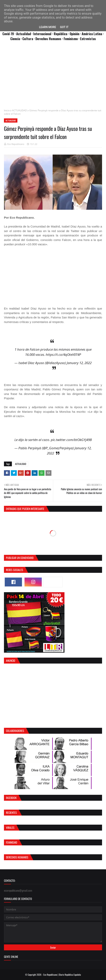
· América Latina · (92, 34)
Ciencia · (16, 39)
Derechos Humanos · (50, 39)
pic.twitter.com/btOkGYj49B (71, 440)
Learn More (47, 27)
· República (60, 34)
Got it (64, 27)
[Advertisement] (53, 77)
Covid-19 (9, 34)
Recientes (11, 812)
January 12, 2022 (79, 363)
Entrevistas (88, 39)
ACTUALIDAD (19, 110)
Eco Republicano (16, 144)
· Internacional (42, 34)
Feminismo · (72, 39)
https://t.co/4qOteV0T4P (63, 355)
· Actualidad (23, 34)
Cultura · (29, 39)
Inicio (7, 110)
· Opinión (74, 34)
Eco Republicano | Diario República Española (62, 975)
